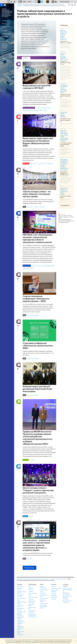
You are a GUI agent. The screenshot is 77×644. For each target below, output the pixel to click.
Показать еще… (29, 568)
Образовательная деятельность (6, 27)
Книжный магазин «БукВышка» (55, 591)
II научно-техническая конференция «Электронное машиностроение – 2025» (36, 299)
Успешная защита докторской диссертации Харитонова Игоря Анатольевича (37, 389)
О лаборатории (5, 21)
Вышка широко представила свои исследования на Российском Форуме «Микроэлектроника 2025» (38, 142)
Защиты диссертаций (44, 598)
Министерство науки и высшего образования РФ (67, 590)
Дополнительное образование (32, 602)
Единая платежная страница (21, 632)
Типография (54, 593)
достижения (33, 164)
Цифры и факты (20, 586)
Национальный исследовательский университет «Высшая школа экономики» (33, 579)
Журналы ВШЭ (54, 597)
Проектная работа (6, 33)
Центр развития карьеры (32, 605)
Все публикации (65, 205)
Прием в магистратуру (33, 597)
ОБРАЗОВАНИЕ (32, 584)
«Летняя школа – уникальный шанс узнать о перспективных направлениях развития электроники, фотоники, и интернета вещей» (36, 545)
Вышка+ (30, 595)
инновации (50, 164)
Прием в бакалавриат (33, 593)
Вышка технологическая (28, 110)
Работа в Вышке (20, 634)
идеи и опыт (30, 559)
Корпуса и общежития (22, 598)
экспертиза (42, 207)
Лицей (30, 586)
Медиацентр (54, 595)
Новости (4, 24)
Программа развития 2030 (48, 266)
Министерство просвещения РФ (66, 593)
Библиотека (54, 586)
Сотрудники (5, 31)
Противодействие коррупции (21, 609)
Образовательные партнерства (32, 611)
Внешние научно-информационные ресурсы (44, 606)
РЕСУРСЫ (54, 584)
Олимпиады (31, 592)
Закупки (19, 600)
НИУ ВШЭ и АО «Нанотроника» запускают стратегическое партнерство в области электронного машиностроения (38, 238)
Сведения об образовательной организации (21, 622)
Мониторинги (43, 593)
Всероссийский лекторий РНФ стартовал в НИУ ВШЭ (37, 87)
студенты (36, 207)
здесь (11, 641)
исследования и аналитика (33, 315)
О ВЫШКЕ (20, 584)
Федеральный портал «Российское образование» (67, 597)
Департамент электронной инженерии (58, 579)
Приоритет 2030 (39, 110)
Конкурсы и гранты (44, 603)
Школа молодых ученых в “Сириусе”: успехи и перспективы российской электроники (38, 490)
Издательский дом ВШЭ (56, 588)
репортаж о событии (46, 108)
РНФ (45, 110)
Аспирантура (31, 599)
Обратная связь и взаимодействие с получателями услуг (32, 615)
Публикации (5, 36)
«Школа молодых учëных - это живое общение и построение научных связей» (37, 194)
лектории (38, 108)
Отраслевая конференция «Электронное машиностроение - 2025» (38, 346)
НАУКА (42, 584)
